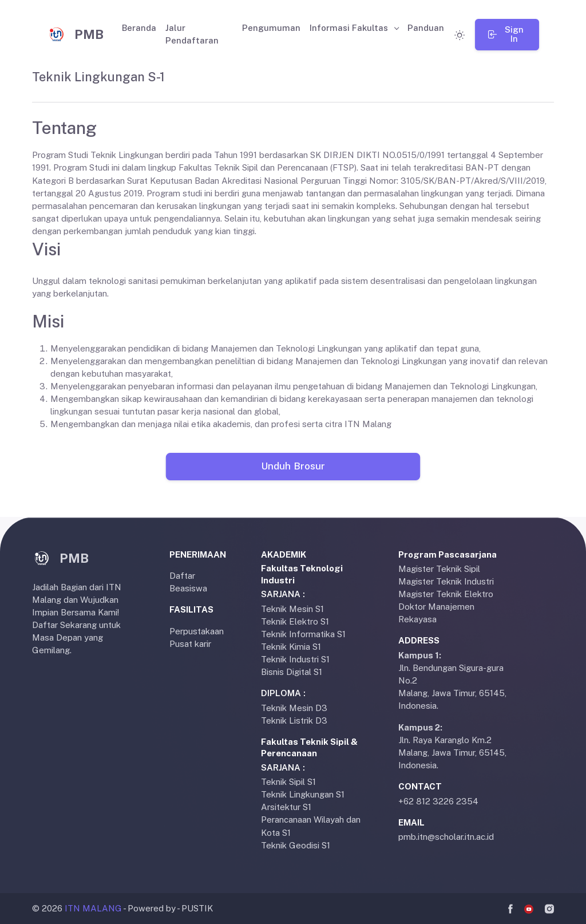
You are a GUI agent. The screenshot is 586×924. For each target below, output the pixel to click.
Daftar (182, 576)
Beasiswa (188, 588)
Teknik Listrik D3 (294, 720)
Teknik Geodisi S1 (296, 845)
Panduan (426, 28)
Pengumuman (271, 28)
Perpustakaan (197, 631)
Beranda (139, 28)
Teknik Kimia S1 (291, 647)
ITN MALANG (93, 908)
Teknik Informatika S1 (303, 634)
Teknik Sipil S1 (288, 782)
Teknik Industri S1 (295, 659)
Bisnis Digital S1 (292, 672)
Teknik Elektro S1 (295, 621)
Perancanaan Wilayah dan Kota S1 (311, 826)
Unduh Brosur (293, 466)
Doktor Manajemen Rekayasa (436, 613)
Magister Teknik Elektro (446, 594)
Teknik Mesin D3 (294, 708)
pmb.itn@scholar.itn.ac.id (446, 837)
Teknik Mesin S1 (292, 609)
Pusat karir (190, 644)
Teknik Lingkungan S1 (303, 794)
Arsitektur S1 (286, 807)
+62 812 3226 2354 (438, 801)
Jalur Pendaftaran (192, 34)
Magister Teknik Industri (446, 581)
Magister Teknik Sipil (439, 569)
